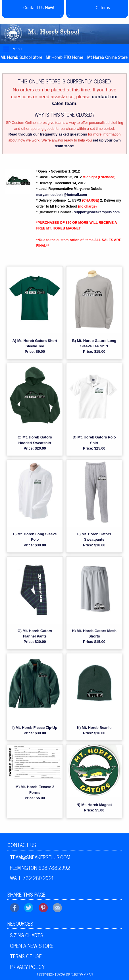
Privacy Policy (27, 967)
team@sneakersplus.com (40, 857)
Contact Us (22, 845)
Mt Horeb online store (107, 57)
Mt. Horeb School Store (21, 57)
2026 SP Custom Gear (75, 974)
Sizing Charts (27, 935)
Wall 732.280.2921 (32, 878)
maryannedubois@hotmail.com (62, 195)
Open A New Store (32, 946)
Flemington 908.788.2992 (40, 868)
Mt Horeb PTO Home (64, 57)
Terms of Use (26, 956)
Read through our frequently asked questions (48, 134)
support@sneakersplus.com (97, 212)
